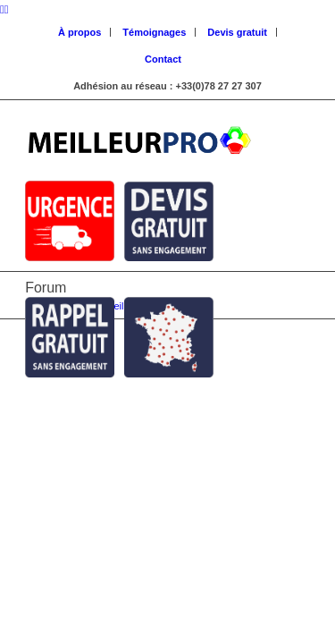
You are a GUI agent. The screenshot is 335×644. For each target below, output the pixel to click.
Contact (163, 59)
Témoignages (154, 32)
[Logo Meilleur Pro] (139, 136)
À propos (80, 32)
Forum (46, 288)
